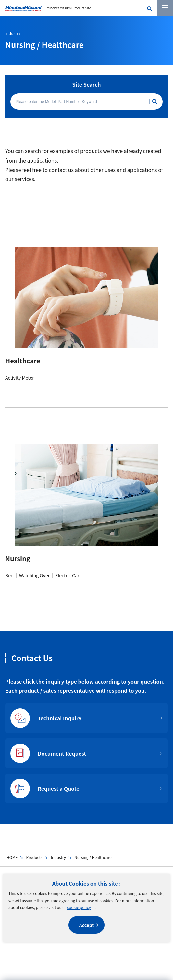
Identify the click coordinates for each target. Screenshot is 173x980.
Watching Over (34, 575)
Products (34, 857)
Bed (9, 575)
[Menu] (165, 8)
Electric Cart (68, 575)
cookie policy (79, 907)
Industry (58, 857)
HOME (12, 857)
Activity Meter (20, 378)
